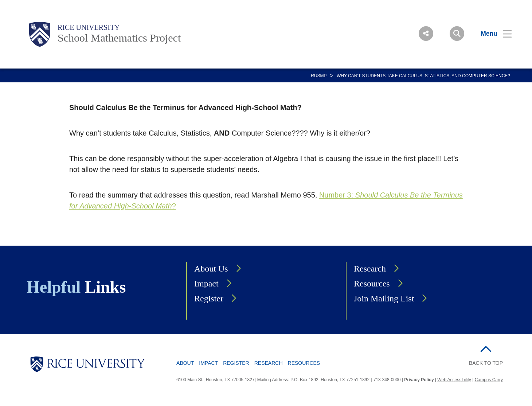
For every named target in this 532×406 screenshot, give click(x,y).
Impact (206, 284)
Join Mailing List (384, 298)
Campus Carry (489, 380)
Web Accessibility (454, 380)
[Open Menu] (492, 34)
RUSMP (319, 76)
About (185, 363)
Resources (372, 284)
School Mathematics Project (119, 38)
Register (209, 298)
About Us (211, 269)
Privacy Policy (419, 380)
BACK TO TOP (486, 363)
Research (370, 269)
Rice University (89, 27)
